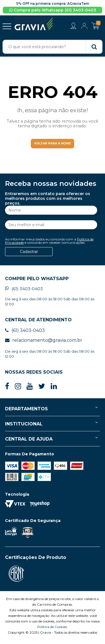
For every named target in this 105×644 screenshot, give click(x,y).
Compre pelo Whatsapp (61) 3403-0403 (53, 10)
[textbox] (53, 47)
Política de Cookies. (53, 630)
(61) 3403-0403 (24, 292)
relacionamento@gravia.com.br (44, 344)
